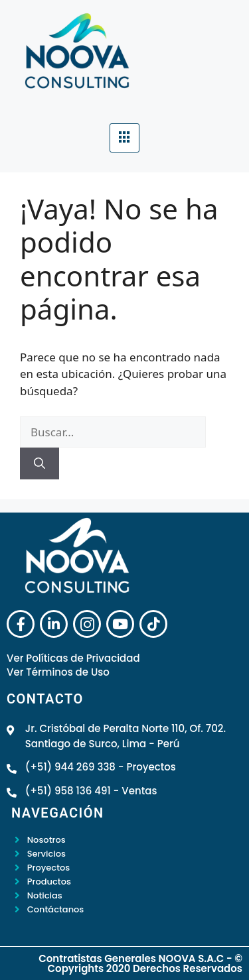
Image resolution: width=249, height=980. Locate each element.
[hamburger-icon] (124, 138)
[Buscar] (40, 463)
